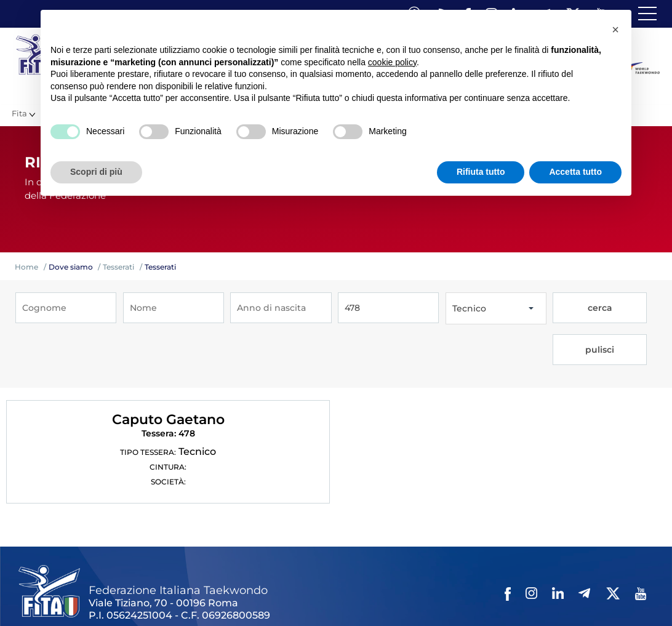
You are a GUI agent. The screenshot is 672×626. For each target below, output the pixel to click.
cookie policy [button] (392, 62)
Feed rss (558, 596)
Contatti (362, 596)
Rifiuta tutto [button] (481, 172)
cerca (577, 308)
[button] (615, 30)
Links (140, 596)
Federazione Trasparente (72, 596)
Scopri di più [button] (96, 172)
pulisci (627, 308)
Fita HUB (600, 596)
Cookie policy (476, 596)
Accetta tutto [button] (575, 172)
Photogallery (253, 596)
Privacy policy (414, 596)
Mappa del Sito (189, 596)
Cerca (522, 596)
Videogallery (312, 596)
